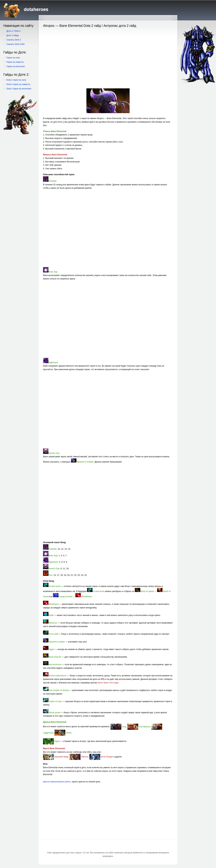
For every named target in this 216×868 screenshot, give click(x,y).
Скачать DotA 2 (14, 40)
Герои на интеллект (16, 66)
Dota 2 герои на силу (16, 80)
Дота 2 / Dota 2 (13, 31)
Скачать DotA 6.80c (16, 44)
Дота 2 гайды (13, 35)
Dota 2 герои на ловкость (18, 84)
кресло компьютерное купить (57, 782)
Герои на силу (13, 58)
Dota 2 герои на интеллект (19, 89)
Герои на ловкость (15, 62)
